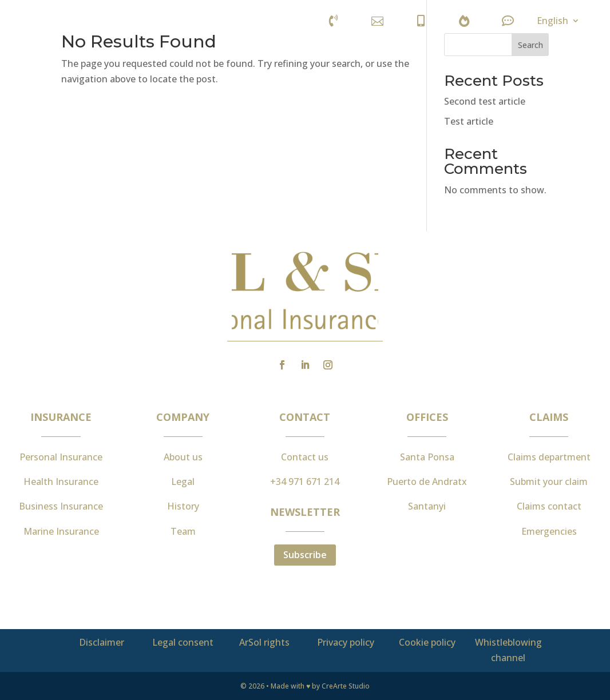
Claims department (549, 457)
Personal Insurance (61, 457)
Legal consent (183, 642)
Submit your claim (549, 482)
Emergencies (549, 531)
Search (530, 45)
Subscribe (305, 555)
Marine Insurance (61, 531)
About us (183, 457)
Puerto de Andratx (427, 482)
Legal (183, 482)
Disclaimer (102, 642)
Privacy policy (346, 642)
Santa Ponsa (427, 457)
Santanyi (427, 506)
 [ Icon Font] (508, 21)
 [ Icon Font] (421, 21)
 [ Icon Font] (464, 21)
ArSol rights (264, 642)
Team (183, 531)
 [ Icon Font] (334, 21)
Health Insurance (61, 482)
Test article (469, 121)
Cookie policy (427, 642)
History (183, 506)
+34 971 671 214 (305, 482)
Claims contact (549, 506)
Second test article (485, 101)
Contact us (305, 457)
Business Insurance (61, 506)
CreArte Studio (346, 686)
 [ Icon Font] (377, 21)
